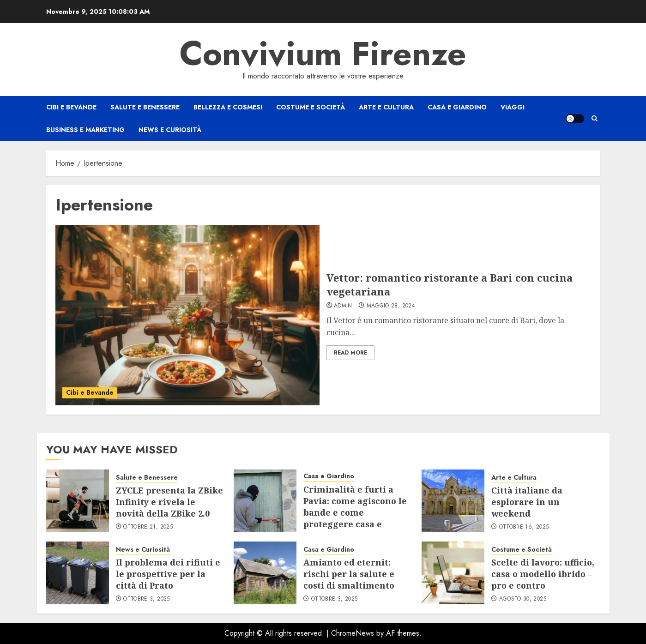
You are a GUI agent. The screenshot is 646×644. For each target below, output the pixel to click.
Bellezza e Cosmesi (228, 107)
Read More (350, 353)
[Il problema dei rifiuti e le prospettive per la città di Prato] (78, 573)
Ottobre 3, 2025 (146, 599)
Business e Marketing (85, 130)
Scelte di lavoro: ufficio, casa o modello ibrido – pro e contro (543, 574)
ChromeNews (353, 633)
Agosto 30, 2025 (523, 599)
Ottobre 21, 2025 (148, 527)
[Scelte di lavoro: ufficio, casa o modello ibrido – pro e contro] (453, 573)
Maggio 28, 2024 (391, 306)
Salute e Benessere (145, 107)
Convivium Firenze (323, 54)
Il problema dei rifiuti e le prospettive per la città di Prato (168, 574)
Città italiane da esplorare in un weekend (527, 502)
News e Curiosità (170, 130)
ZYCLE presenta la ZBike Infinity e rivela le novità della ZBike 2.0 (169, 502)
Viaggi (513, 107)
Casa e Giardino (457, 107)
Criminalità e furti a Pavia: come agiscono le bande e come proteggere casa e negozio (355, 513)
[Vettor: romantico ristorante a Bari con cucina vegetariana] (188, 315)
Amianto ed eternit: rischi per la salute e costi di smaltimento (349, 574)
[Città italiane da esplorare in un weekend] (453, 501)
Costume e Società (311, 107)
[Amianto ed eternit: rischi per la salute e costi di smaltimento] (265, 573)
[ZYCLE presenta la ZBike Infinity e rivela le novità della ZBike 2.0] (78, 501)
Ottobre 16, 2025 (524, 527)
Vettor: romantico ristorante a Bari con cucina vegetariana (450, 285)
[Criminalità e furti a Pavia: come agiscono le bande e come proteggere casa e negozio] (265, 501)
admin (343, 306)
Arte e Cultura (386, 107)
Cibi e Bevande (71, 107)
